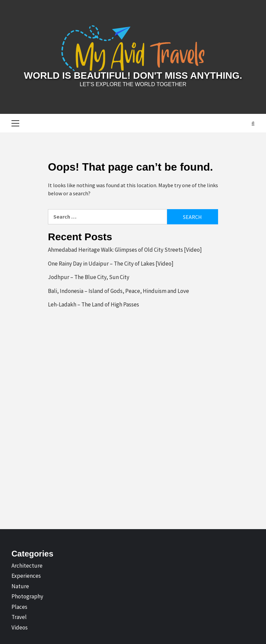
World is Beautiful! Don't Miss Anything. (133, 76)
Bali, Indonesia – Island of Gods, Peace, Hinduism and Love (118, 291)
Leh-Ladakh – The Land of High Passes (94, 304)
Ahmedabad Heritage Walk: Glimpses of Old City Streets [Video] (125, 250)
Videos (20, 627)
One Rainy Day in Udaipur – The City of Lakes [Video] (111, 264)
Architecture (27, 566)
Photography (27, 596)
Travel (19, 617)
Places (19, 607)
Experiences (26, 576)
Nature (20, 586)
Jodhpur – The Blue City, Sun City (89, 277)
